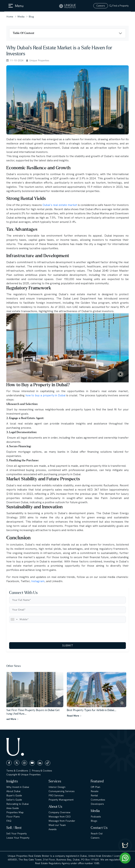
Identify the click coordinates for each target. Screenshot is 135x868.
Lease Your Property (18, 838)
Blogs (94, 821)
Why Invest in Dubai (18, 787)
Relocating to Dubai (17, 804)
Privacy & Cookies (42, 771)
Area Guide (13, 808)
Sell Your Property (17, 833)
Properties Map (15, 812)
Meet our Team (57, 825)
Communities (98, 800)
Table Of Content (24, 33)
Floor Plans (13, 817)
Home (10, 17)
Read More (14, 719)
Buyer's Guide (14, 795)
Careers (101, 6)
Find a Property (119, 6)
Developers (97, 804)
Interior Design (57, 787)
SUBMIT (68, 645)
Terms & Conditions (17, 771)
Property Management (61, 800)
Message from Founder (62, 821)
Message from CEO (60, 817)
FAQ (9, 821)
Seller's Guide (14, 800)
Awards (53, 829)
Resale (95, 791)
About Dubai (13, 791)
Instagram (38, 581)
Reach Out (97, 833)
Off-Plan (95, 787)
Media (21, 17)
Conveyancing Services (62, 791)
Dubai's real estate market (60, 205)
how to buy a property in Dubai (45, 395)
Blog (31, 17)
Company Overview (59, 812)
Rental (94, 795)
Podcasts (96, 817)
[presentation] (36, 633)
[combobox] (14, 619)
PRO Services (56, 795)
